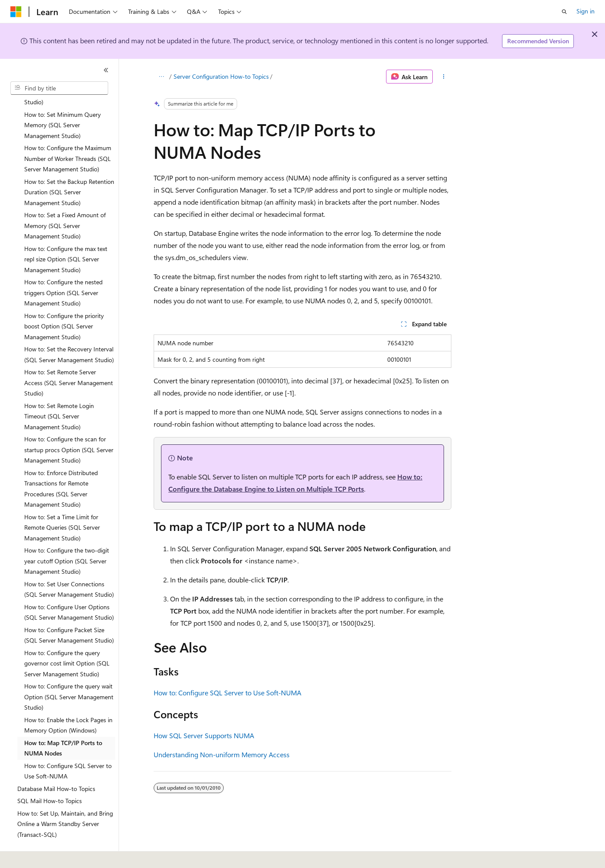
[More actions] (444, 77)
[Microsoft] (16, 12)
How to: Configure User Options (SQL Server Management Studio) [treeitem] (69, 588)
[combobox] (59, 88)
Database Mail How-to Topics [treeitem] (56, 765)
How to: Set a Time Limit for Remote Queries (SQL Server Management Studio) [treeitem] (62, 504)
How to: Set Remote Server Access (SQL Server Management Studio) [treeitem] (69, 359)
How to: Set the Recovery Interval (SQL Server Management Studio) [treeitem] (69, 331)
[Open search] (564, 12)
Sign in (586, 11)
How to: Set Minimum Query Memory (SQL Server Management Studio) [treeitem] (63, 101)
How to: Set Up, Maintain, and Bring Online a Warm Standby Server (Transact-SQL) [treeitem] (65, 800)
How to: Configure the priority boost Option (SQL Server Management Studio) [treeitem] (64, 302)
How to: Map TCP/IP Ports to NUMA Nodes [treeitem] (63, 724)
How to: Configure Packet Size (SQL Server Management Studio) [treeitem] (69, 611)
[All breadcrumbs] (161, 77)
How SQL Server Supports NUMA (204, 735)
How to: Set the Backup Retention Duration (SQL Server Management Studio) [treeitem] (69, 168)
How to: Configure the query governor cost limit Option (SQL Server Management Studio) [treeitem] (67, 640)
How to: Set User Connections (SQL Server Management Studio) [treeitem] (69, 566)
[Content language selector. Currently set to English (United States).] (50, 855)
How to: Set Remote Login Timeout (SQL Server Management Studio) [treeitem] (59, 392)
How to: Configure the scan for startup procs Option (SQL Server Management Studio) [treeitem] (69, 426)
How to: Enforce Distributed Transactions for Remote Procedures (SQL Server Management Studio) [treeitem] (61, 465)
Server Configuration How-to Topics (221, 76)
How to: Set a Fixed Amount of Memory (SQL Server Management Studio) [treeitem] (65, 202)
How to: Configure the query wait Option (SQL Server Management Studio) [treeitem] (69, 673)
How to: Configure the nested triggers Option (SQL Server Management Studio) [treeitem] (63, 269)
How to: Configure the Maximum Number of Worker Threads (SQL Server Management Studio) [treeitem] (68, 135)
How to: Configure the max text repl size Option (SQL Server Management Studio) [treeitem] (66, 235)
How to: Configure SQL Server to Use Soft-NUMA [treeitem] (68, 747)
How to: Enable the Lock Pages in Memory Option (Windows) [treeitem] (68, 701)
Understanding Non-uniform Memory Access (222, 754)
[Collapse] (106, 70)
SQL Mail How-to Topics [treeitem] (50, 777)
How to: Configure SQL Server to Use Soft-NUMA (227, 693)
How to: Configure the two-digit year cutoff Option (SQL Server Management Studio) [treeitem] (67, 537)
